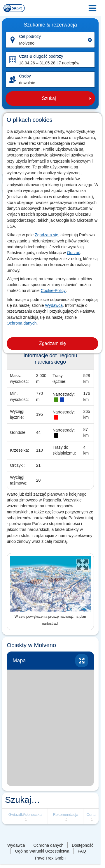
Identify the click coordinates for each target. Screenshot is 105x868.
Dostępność (83, 845)
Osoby (25, 76)
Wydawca (54, 305)
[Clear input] (90, 40)
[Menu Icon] (92, 8)
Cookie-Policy (53, 290)
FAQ (82, 851)
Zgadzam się (46, 235)
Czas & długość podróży (41, 56)
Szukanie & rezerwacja (50, 25)
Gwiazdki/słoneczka (25, 815)
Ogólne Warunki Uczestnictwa (42, 851)
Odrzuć (74, 253)
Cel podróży (30, 36)
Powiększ (82, 661)
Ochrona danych (22, 323)
